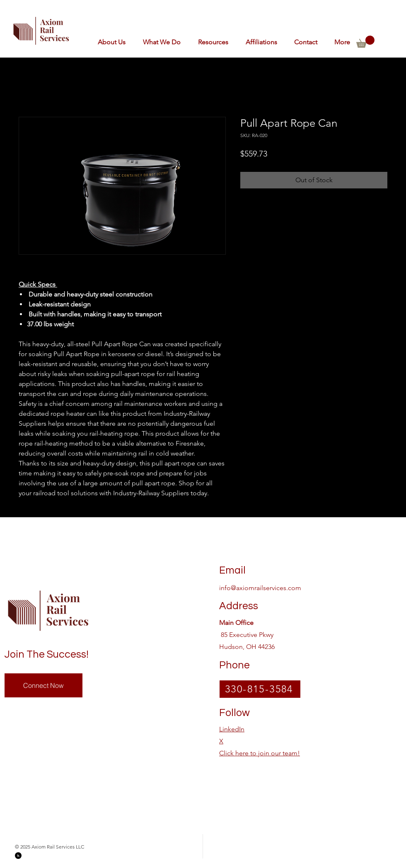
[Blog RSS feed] (18, 856)
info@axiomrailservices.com (260, 588)
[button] (259, 42)
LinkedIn (232, 729)
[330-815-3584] (260, 689)
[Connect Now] (43, 685)
